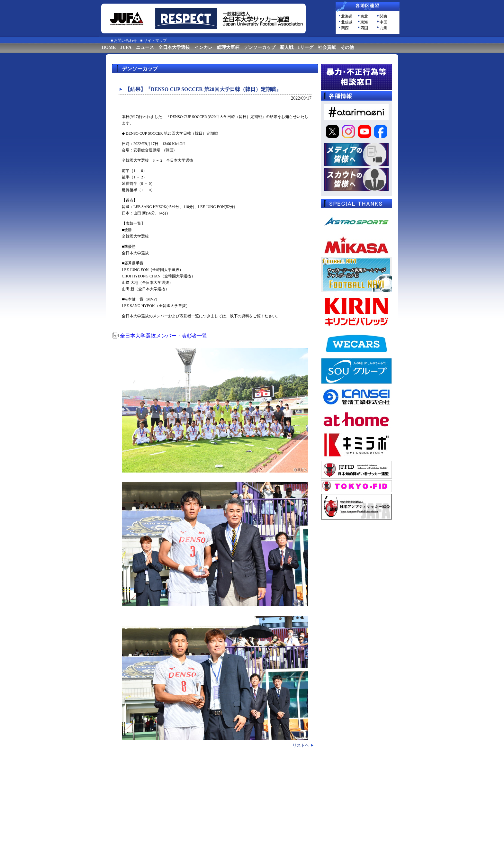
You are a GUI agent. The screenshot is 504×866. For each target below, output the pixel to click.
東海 (364, 22)
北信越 (347, 22)
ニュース (145, 47)
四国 (364, 28)
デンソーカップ (260, 47)
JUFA (126, 47)
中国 (383, 22)
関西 (345, 28)
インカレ (203, 47)
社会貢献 (327, 47)
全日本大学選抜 (174, 47)
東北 (364, 16)
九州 (383, 28)
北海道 (347, 16)
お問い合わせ (125, 41)
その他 (347, 47)
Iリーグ (306, 47)
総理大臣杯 (228, 47)
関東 (383, 16)
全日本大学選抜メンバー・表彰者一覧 (160, 336)
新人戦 (287, 47)
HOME (109, 47)
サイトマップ (155, 41)
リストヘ (301, 745)
